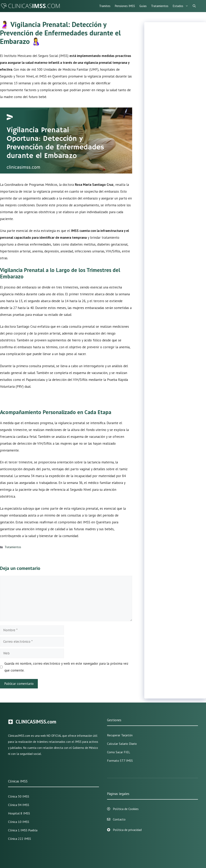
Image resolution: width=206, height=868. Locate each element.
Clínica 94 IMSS (19, 805)
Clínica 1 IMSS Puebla (23, 830)
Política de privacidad (127, 830)
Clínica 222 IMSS (20, 839)
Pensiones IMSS (125, 6)
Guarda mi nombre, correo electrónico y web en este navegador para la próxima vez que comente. (66, 667)
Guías (143, 6)
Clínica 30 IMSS (19, 796)
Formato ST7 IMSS (120, 761)
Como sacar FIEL (119, 752)
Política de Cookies (126, 809)
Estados (182, 6)
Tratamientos (160, 6)
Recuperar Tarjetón (120, 735)
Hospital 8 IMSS (19, 813)
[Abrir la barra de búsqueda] (194, 6)
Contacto (119, 819)
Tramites (105, 6)
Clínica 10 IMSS (19, 822)
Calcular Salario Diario (122, 744)
